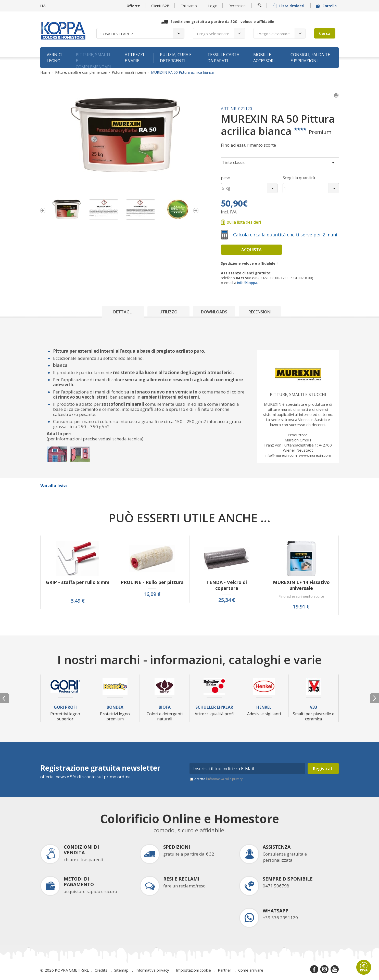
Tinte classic (233, 162)
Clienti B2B (160, 6)
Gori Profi (65, 707)
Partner (225, 970)
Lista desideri (289, 6)
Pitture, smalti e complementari (93, 60)
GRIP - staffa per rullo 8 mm (78, 582)
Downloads (214, 312)
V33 (313, 707)
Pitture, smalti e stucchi (298, 394)
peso (226, 178)
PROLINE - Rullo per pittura (152, 582)
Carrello (327, 6)
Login (213, 6)
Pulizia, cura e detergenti (176, 58)
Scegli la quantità (299, 178)
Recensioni (237, 6)
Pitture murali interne (129, 72)
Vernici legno (55, 58)
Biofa (165, 707)
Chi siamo (189, 6)
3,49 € (78, 601)
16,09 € (152, 594)
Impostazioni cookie (193, 970)
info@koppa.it (249, 283)
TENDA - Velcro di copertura (227, 585)
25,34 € (227, 600)
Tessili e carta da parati (223, 58)
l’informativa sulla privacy (224, 779)
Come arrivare (251, 970)
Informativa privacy (152, 970)
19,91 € (301, 607)
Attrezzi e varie (134, 58)
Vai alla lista (54, 486)
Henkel (264, 707)
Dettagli (123, 312)
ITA (43, 6)
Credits (101, 970)
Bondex (115, 707)
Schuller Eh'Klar (214, 707)
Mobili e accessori (264, 58)
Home (45, 72)
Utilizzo (168, 312)
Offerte (133, 6)
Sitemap (121, 970)
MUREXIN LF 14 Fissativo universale (301, 585)
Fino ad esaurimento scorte (301, 596)
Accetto (218, 779)
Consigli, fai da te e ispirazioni (310, 58)
